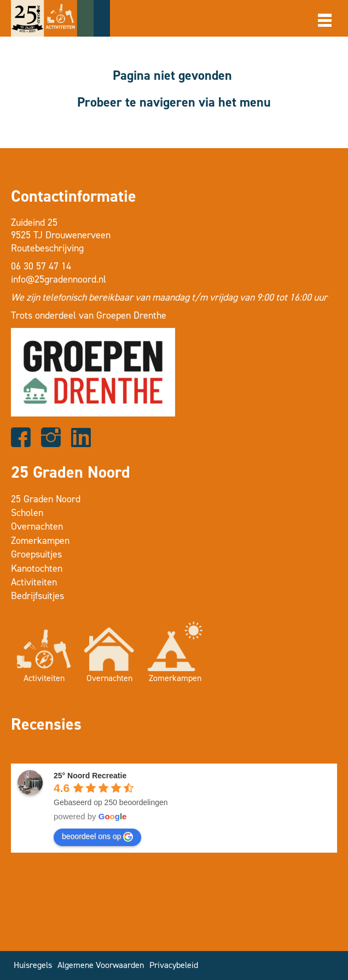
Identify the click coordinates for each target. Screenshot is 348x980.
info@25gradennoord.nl (59, 279)
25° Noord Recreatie (90, 776)
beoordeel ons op (97, 837)
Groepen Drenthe (131, 315)
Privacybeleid (174, 965)
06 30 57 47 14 (41, 266)
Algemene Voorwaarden (101, 965)
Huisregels (33, 965)
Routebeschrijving (47, 248)
